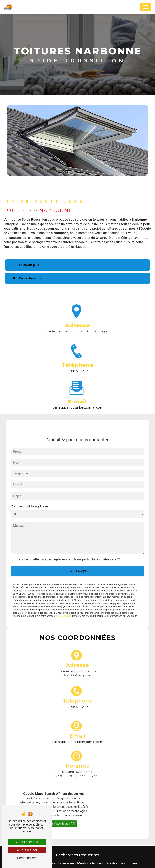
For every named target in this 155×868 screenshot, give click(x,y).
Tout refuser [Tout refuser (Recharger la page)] (27, 850)
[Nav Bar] (145, 7)
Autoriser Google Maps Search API (54, 816)
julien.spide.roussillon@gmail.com (77, 400)
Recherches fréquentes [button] (77, 855)
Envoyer (82, 563)
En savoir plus (25, 265)
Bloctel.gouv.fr (64, 608)
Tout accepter (27, 842)
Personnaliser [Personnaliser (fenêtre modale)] (27, 858)
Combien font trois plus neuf (31, 498)
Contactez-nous (26, 278)
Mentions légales (90, 863)
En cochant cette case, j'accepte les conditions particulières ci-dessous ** (67, 551)
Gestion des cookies (122, 863)
